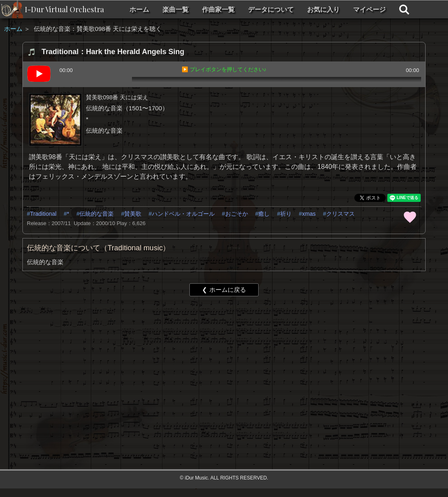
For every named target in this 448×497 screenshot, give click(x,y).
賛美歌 (133, 214)
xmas (309, 214)
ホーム (139, 10)
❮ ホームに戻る (224, 290)
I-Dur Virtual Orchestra (64, 9)
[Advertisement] (197, 366)
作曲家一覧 (218, 10)
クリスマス (340, 214)
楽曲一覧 (176, 10)
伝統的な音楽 (97, 214)
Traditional (43, 214)
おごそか (237, 214)
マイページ (369, 10)
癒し (264, 214)
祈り (286, 214)
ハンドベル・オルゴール (183, 214)
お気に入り (323, 10)
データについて (271, 10)
